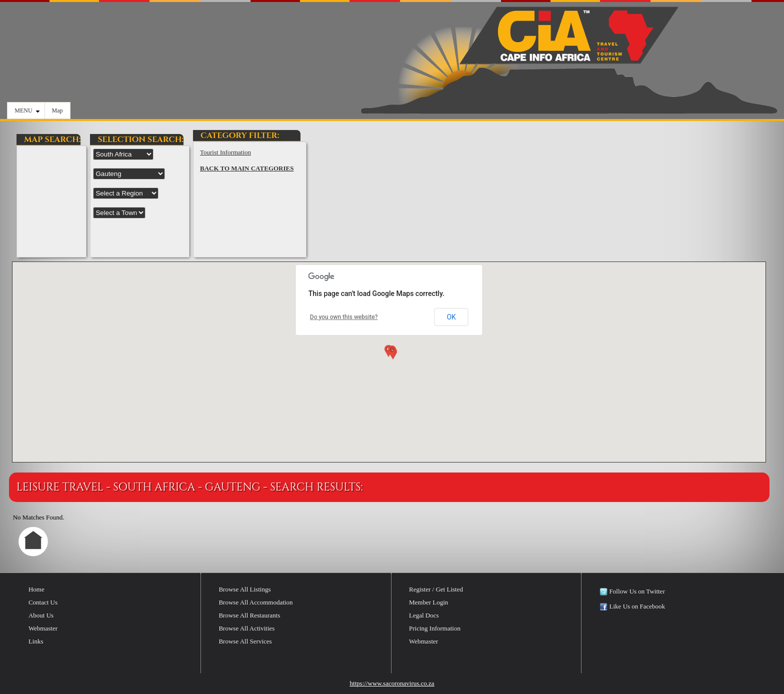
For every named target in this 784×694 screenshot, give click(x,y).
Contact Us (43, 602)
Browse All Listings (244, 589)
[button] (391, 353)
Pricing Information (435, 628)
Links (36, 641)
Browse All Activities (246, 628)
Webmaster (43, 628)
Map (57, 110)
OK (451, 317)
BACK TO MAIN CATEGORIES (247, 168)
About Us (41, 615)
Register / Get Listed (436, 589)
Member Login (428, 602)
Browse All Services (245, 641)
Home (36, 589)
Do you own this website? (344, 317)
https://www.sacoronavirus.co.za (392, 683)
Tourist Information (225, 152)
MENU (27, 110)
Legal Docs (424, 615)
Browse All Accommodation (255, 602)
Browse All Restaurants (249, 615)
